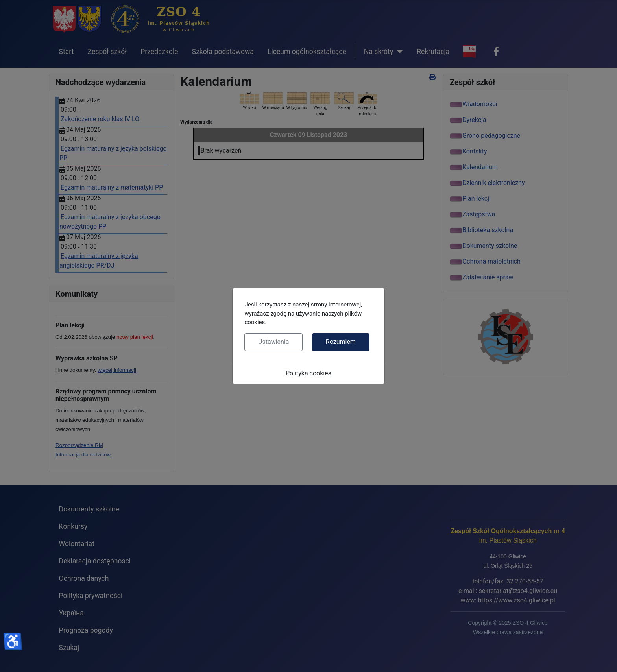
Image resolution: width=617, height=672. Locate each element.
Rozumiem (341, 342)
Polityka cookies (308, 373)
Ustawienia (273, 342)
